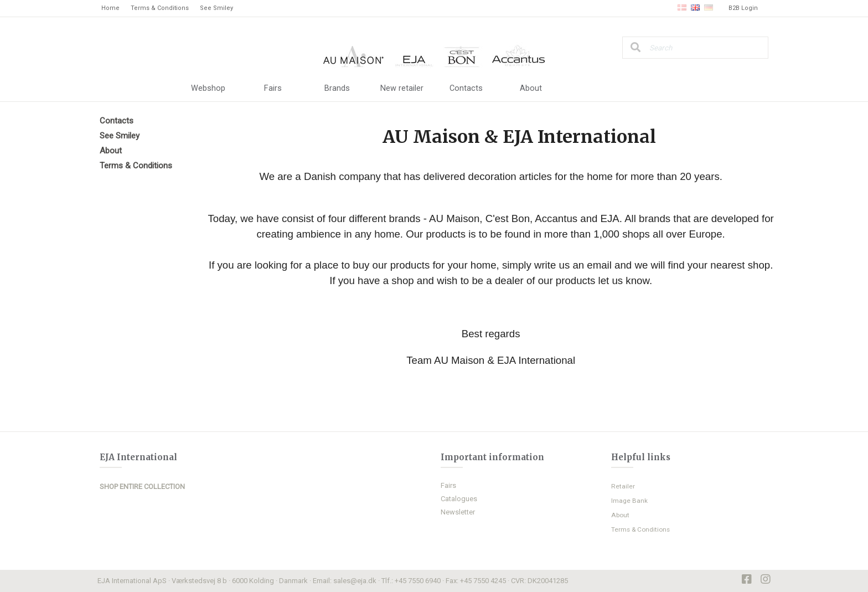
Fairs (273, 89)
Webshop (208, 89)
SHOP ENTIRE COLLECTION (142, 487)
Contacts (466, 89)
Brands (337, 89)
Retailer (623, 486)
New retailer (402, 89)
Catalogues (459, 499)
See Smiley (216, 8)
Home (110, 8)
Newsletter (458, 512)
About (531, 89)
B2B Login (743, 8)
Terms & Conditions (160, 8)
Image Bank (629, 501)
